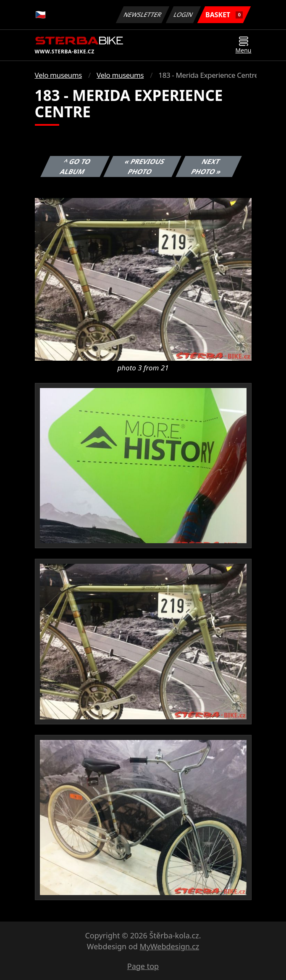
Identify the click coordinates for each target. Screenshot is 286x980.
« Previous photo (145, 166)
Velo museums (58, 75)
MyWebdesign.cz (169, 946)
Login (184, 15)
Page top (143, 966)
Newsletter (143, 15)
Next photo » (206, 166)
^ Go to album (75, 166)
